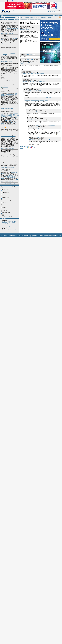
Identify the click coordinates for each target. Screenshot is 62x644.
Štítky (22, 19)
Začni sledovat (28, 54)
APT (9, 81)
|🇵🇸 (1, 46)
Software (15, 14)
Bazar (50, 14)
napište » (17, 17)
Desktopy (36, 14)
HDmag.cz (14, 1)
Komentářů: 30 (4, 217)
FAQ (6, 14)
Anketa (3, 185)
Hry (40, 14)
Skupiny (31, 14)
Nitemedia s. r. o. (28, 236)
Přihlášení (53, 15)
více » (3, 107)
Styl (2, 15)
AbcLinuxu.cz (3, 1)
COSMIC (4, 195)
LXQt (3, 203)
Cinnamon (4, 192)
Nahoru (32, 146)
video (36, 19)
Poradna (3, 14)
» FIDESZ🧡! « (4, 128)
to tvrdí (14, 159)
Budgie (3, 190)
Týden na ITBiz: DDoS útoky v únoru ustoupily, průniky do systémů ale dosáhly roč (10, 226)
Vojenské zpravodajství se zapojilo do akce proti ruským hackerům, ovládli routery (10, 131)
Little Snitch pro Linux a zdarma (8, 110)
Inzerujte (33, 11)
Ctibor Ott (38, 138)
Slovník (43, 14)
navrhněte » (16, 185)
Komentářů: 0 (5, 46)
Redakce (42, 236)
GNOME (3, 197)
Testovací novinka (6, 232)
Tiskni (21, 148)
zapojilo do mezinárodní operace (8, 136)
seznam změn (12, 83)
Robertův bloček (50, 98)
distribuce (25, 19)
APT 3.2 (3, 78)
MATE (3, 205)
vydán (2, 40)
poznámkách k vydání (10, 176)
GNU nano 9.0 (4, 35)
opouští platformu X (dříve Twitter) (11, 28)
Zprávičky (3, 17)
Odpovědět (23, 30)
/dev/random (52, 126)
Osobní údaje (58, 236)
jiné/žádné (4, 213)
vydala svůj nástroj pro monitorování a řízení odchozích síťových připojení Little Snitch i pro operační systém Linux (10, 115)
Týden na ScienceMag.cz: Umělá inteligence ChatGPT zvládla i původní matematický (9, 223)
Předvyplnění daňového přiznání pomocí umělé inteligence (8, 48)
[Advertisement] (25, 48)
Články (19, 14)
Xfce (3, 210)
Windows (39, 19)
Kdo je (47, 14)
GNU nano (14, 39)
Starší (14, 184)
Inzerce (46, 236)
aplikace (5, 54)
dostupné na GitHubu (9, 121)
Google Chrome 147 (5, 169)
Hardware (10, 14)
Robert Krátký (35, 98)
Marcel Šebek (30, 59)
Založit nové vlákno (25, 146)
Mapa (60, 14)
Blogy (28, 14)
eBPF (17, 117)
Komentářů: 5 (11, 34)
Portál (54, 14)
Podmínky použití (51, 236)
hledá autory (21, 11)
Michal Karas (38, 126)
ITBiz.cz (9, 1)
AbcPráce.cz (21, 1)
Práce (57, 14)
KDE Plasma (4, 200)
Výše (32, 73)
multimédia (32, 19)
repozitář (6, 69)
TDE (3, 208)
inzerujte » (16, 19)
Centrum (6, 184)
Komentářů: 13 (11, 167)
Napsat (10, 184)
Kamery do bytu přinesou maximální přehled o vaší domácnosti (10, 230)
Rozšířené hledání (52, 12)
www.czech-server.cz (13, 236)
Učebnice (23, 14)
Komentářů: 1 (11, 108)
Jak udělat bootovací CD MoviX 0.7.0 (45, 17)
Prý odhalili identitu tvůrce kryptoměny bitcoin (7, 151)
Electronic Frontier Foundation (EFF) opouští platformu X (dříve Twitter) (9, 22)
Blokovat (35, 63)
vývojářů (11, 175)
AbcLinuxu (5, 220)
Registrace (59, 15)
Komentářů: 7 (11, 61)
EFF (7, 26)
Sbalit (28, 63)
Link (31, 63)
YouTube (15, 180)
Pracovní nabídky (5, 19)
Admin (27, 30)
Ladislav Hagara (4, 34)
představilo (13, 53)
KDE (29, 19)
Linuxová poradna (33, 17)
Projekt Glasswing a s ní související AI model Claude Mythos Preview (10, 89)
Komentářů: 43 (11, 149)
